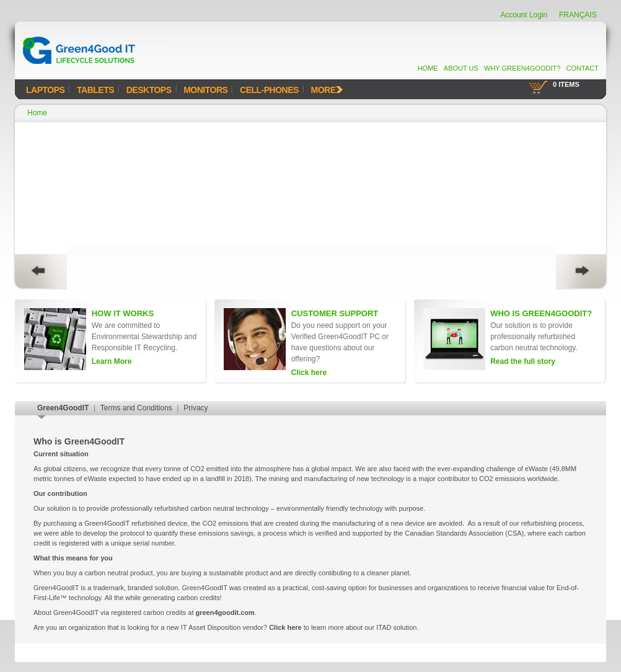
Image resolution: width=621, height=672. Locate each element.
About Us (461, 68)
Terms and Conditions (136, 408)
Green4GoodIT (63, 408)
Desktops (149, 90)
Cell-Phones (269, 90)
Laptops (45, 90)
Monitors (205, 90)
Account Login (524, 15)
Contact (582, 68)
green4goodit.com (225, 612)
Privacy (196, 408)
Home (428, 68)
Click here (285, 627)
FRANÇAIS (578, 15)
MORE (327, 90)
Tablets (95, 90)
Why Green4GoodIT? (522, 68)
